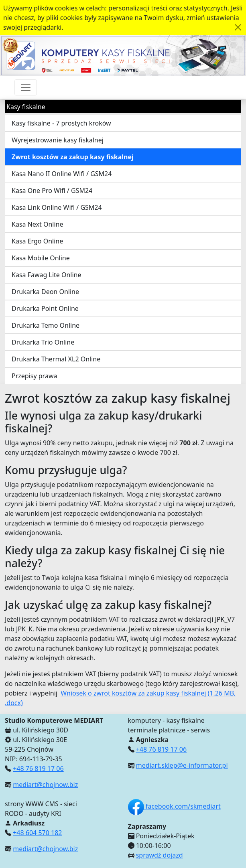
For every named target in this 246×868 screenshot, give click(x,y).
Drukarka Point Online (45, 308)
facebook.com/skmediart (174, 806)
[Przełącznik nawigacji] (26, 87)
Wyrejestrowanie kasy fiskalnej (58, 140)
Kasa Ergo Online (37, 241)
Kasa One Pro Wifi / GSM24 (52, 191)
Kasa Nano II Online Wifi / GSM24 (62, 174)
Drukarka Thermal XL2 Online (56, 359)
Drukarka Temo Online (46, 325)
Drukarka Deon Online (45, 292)
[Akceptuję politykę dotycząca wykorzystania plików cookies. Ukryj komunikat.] (238, 27)
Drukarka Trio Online (43, 342)
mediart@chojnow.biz (45, 785)
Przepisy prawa (34, 376)
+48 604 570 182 (37, 833)
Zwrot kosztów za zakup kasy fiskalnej (73, 157)
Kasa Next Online (38, 224)
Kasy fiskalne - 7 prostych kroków (61, 123)
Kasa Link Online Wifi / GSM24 (57, 207)
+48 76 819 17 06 (38, 769)
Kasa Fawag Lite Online (47, 275)
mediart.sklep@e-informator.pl (182, 765)
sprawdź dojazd (160, 855)
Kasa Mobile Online (41, 258)
